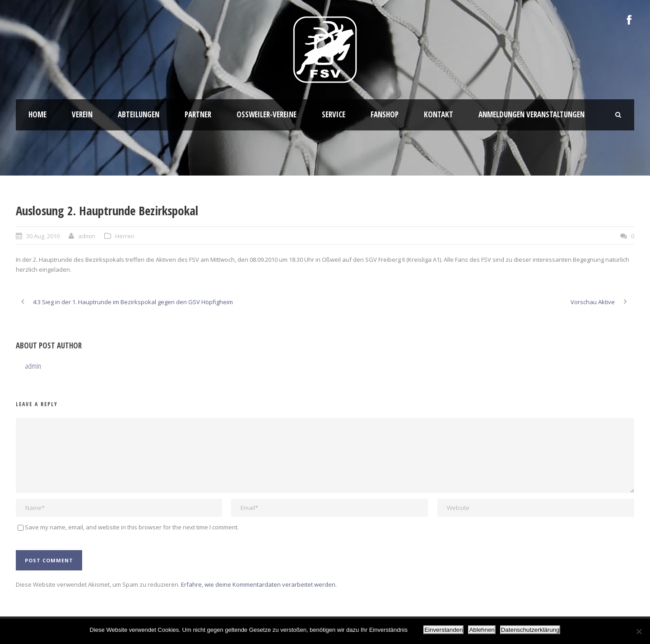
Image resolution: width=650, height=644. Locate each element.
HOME (37, 114)
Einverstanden (443, 630)
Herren (125, 236)
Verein (82, 114)
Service (334, 114)
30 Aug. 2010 (43, 236)
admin (87, 236)
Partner (198, 114)
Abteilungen (139, 114)
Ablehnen (482, 630)
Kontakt (439, 114)
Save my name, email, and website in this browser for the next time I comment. (132, 527)
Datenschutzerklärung (530, 630)
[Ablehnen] (639, 631)
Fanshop (385, 114)
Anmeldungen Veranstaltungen (532, 114)
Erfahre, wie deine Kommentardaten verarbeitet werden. (259, 584)
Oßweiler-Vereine (267, 114)
